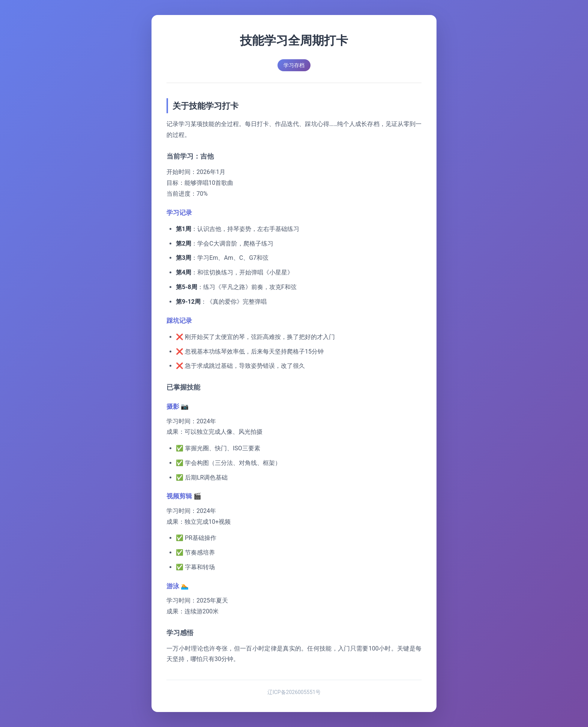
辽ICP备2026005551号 (294, 692)
